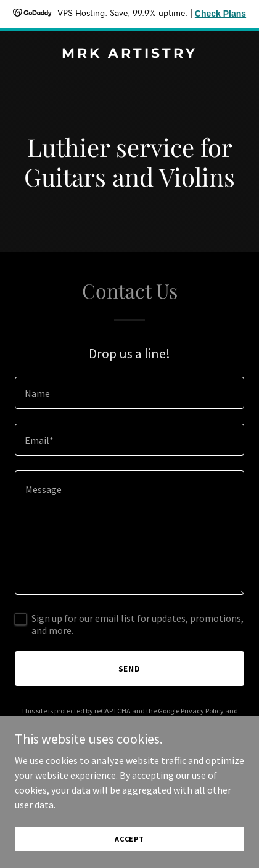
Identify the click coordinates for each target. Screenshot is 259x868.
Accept (129, 855)
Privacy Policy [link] (202, 711)
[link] (129, 54)
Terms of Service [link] (120, 722)
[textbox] (129, 393)
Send (130, 669)
